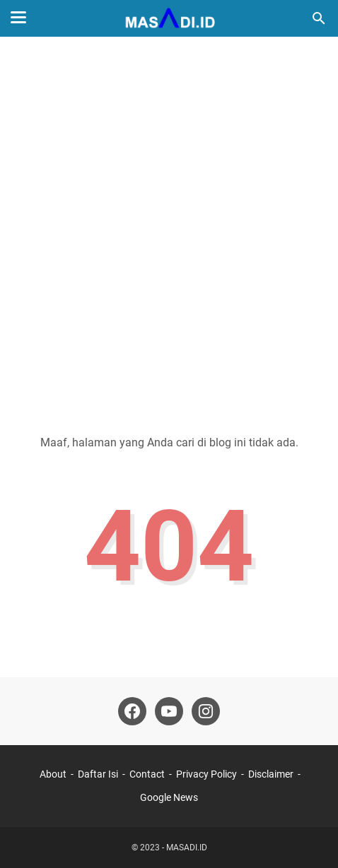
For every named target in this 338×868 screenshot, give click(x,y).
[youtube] (169, 711)
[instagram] (206, 711)
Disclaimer (271, 774)
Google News (169, 797)
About (53, 774)
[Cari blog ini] (319, 18)
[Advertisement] (169, 227)
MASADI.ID (187, 848)
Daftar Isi (98, 774)
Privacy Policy (206, 774)
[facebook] (132, 711)
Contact (147, 774)
